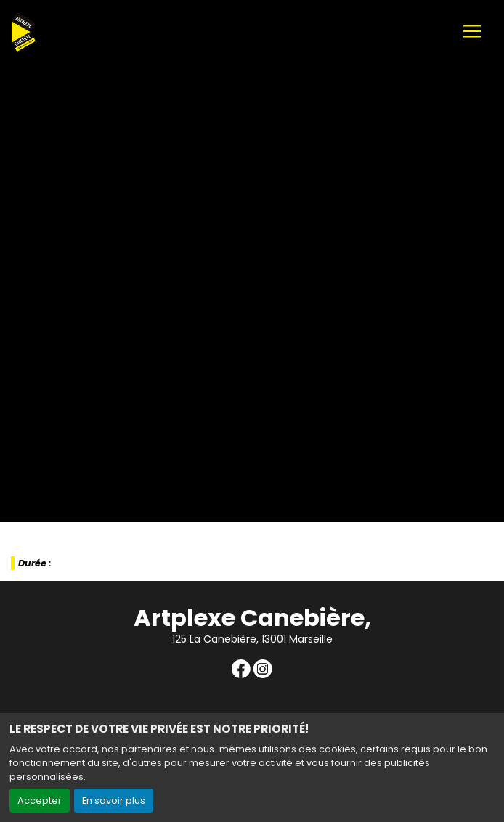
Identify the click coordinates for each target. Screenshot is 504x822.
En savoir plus (114, 801)
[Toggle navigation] (472, 31)
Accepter (40, 801)
